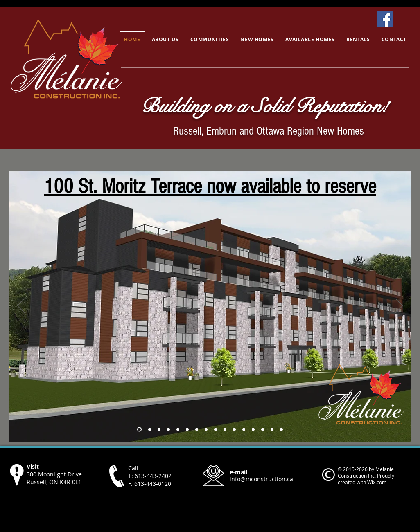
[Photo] (159, 430)
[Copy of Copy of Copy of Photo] (187, 430)
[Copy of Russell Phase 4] (139, 430)
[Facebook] (385, 19)
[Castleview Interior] (234, 430)
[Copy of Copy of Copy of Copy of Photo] (197, 430)
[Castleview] (216, 430)
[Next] (399, 306)
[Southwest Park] (150, 430)
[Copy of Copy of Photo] (178, 430)
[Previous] (21, 306)
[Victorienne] (272, 430)
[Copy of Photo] (168, 430)
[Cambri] (281, 430)
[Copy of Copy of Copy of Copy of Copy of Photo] (206, 430)
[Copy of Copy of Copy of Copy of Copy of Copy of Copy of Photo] (253, 430)
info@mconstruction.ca (261, 479)
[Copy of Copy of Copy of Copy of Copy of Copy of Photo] (244, 430)
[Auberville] (263, 430)
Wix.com (377, 482)
